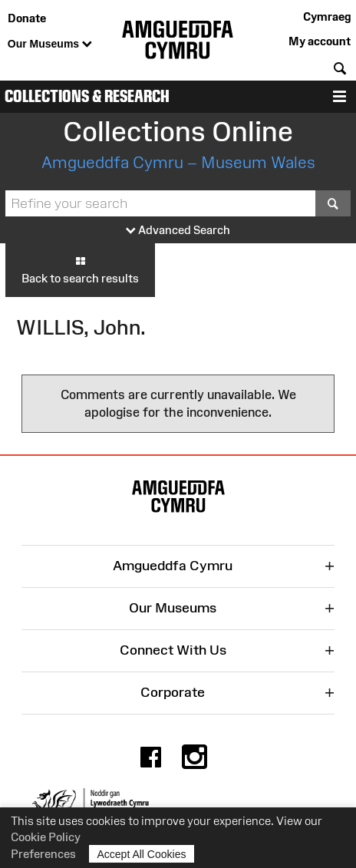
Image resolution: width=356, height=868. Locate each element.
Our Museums (50, 45)
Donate (27, 18)
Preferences (43, 854)
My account (320, 41)
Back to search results (80, 269)
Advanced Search (178, 231)
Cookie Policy (46, 837)
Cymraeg (327, 17)
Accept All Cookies (142, 854)
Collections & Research (87, 96)
